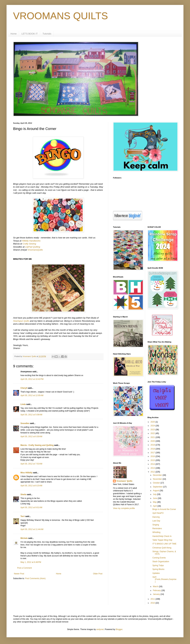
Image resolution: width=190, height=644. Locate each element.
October (157, 483)
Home (14, 34)
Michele (24, 538)
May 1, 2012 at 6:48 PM (31, 562)
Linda (23, 404)
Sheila (23, 494)
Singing (156, 525)
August (156, 491)
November (158, 479)
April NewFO (158, 513)
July (155, 494)
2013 (153, 468)
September (158, 487)
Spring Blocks (158, 569)
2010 (153, 603)
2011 (153, 599)
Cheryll (24, 388)
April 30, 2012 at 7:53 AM (31, 464)
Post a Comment (24, 568)
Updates (156, 573)
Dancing (156, 517)
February (157, 590)
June (155, 498)
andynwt (100, 629)
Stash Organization (161, 562)
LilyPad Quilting (33, 247)
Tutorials (47, 34)
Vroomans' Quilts (124, 481)
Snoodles (25, 423)
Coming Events (159, 558)
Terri (23, 516)
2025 (153, 422)
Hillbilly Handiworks (31, 241)
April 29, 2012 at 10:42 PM (32, 379)
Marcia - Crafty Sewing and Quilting (37, 445)
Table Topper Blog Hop (162, 540)
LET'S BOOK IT (29, 34)
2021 (153, 437)
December (158, 475)
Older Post (98, 574)
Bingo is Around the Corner (164, 509)
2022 (153, 433)
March (156, 586)
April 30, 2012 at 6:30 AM (31, 437)
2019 (153, 445)
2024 (153, 426)
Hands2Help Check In (162, 536)
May (155, 502)
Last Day (156, 521)
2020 (153, 441)
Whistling (156, 532)
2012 (153, 472)
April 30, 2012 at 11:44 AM (32, 529)
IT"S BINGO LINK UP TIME (164, 544)
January (157, 594)
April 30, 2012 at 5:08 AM (31, 415)
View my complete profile (124, 508)
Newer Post (19, 574)
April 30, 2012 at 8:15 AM (31, 486)
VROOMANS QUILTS (61, 16)
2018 (153, 449)
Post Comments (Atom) (35, 578)
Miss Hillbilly (26, 473)
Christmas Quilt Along (162, 548)
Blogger (119, 629)
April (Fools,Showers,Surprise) (164, 579)
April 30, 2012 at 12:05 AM (32, 395)
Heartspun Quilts (21, 321)
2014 (153, 464)
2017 (153, 453)
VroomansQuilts (35, 250)
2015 (153, 460)
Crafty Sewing (29, 244)
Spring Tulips (158, 565)
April (155, 506)
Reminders (157, 529)
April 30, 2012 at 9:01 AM (31, 507)
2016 (153, 456)
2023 (153, 430)
